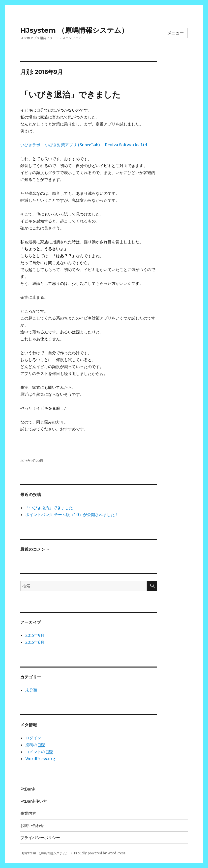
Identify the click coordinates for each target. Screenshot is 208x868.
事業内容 (28, 813)
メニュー (176, 33)
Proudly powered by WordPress (100, 853)
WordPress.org (40, 759)
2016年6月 (35, 642)
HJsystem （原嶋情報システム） (74, 30)
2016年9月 (35, 635)
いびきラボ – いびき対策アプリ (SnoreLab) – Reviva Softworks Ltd (84, 145)
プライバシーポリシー (40, 838)
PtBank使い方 (34, 801)
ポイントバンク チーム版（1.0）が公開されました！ (72, 515)
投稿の (35, 745)
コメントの (39, 752)
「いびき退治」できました (70, 95)
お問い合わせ (32, 826)
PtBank (28, 789)
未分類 (31, 690)
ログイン (33, 738)
